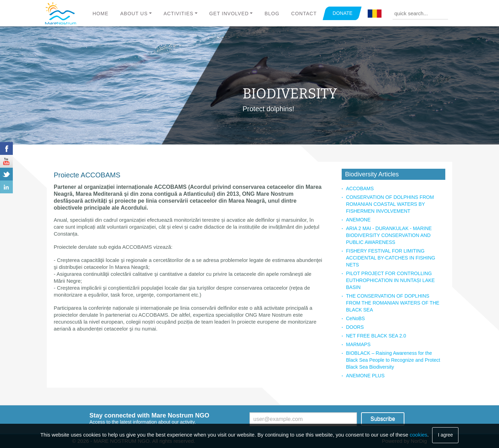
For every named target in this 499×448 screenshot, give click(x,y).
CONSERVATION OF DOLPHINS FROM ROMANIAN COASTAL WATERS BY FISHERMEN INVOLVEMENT (390, 204)
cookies (418, 435)
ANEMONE (358, 220)
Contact (304, 14)
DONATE (343, 13)
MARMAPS (358, 344)
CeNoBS (355, 318)
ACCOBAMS (360, 188)
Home (100, 14)
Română (375, 14)
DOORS (355, 327)
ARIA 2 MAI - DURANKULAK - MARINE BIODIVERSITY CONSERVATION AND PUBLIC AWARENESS (389, 235)
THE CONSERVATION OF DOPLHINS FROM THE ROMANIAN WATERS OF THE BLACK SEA (392, 303)
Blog (272, 14)
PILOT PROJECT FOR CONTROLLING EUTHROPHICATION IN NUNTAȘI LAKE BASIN (390, 280)
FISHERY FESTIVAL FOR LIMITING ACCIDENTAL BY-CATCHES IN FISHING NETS (390, 258)
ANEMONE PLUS (365, 376)
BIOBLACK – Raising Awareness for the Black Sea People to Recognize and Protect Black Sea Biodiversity (393, 360)
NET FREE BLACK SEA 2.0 (376, 336)
